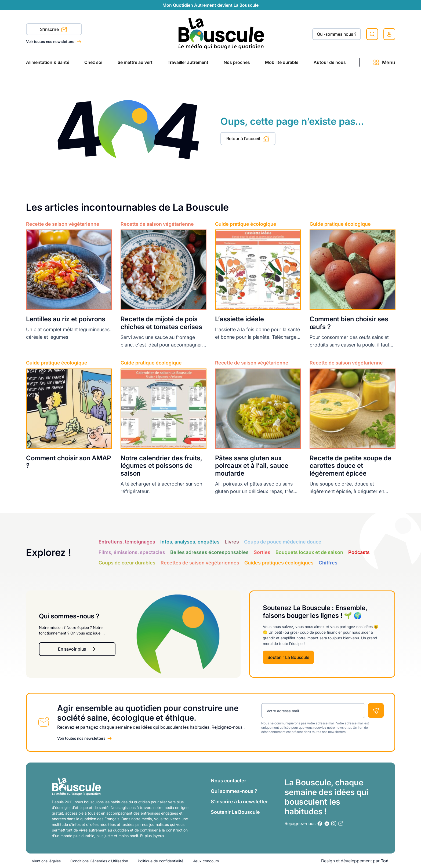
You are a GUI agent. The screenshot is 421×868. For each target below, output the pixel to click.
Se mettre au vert (135, 62)
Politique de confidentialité (161, 861)
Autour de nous (330, 62)
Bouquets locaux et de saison (309, 552)
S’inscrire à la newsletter (239, 802)
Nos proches (237, 62)
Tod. (385, 861)
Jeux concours (206, 861)
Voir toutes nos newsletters (51, 41)
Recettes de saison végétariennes (200, 563)
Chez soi (93, 62)
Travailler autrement (188, 62)
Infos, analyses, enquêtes (190, 542)
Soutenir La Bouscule (288, 657)
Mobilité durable (282, 62)
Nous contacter (228, 781)
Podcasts (359, 552)
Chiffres (328, 563)
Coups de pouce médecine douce (283, 542)
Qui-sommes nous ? (337, 34)
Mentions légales (46, 861)
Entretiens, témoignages (127, 542)
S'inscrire (54, 30)
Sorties (262, 552)
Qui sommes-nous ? (234, 791)
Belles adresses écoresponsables (209, 552)
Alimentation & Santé (48, 62)
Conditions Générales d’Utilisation (99, 861)
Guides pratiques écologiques (279, 563)
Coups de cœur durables (127, 563)
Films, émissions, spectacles (132, 552)
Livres (232, 542)
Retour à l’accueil (248, 139)
